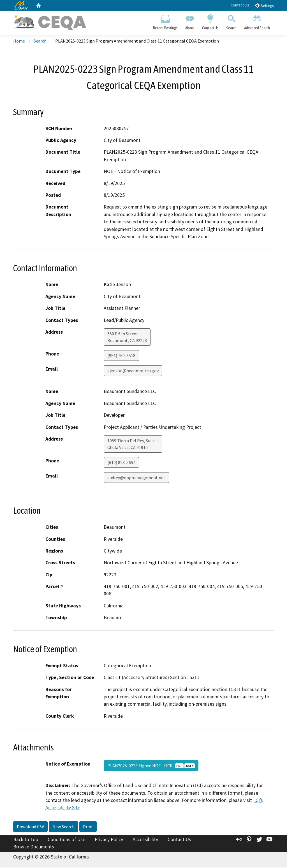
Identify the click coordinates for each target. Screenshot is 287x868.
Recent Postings (165, 21)
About (190, 21)
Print (88, 827)
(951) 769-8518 (121, 356)
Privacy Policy (109, 840)
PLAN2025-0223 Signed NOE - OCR (151, 766)
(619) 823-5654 (121, 463)
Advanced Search (257, 21)
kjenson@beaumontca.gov (133, 371)
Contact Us (240, 5)
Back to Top (26, 840)
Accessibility (145, 840)
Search (232, 21)
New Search (63, 827)
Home (19, 42)
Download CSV (30, 827)
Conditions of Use (66, 840)
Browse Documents (34, 847)
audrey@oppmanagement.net (136, 478)
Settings (264, 5)
